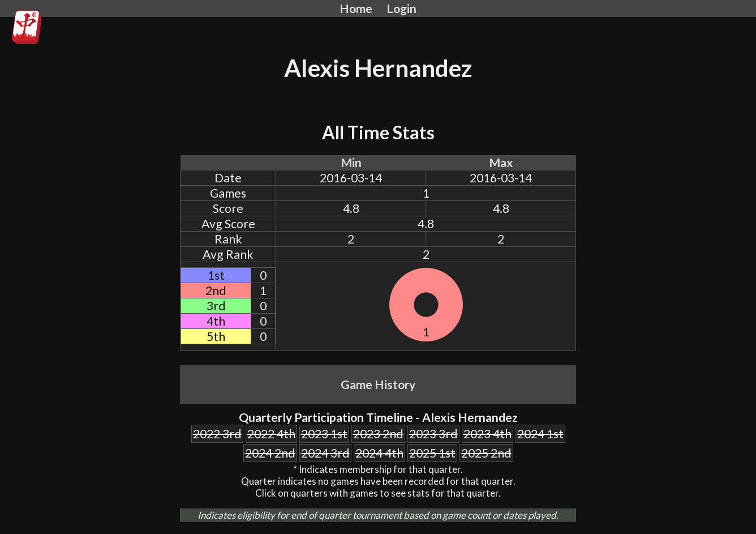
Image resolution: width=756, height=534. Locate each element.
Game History (378, 385)
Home (356, 8)
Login (401, 8)
